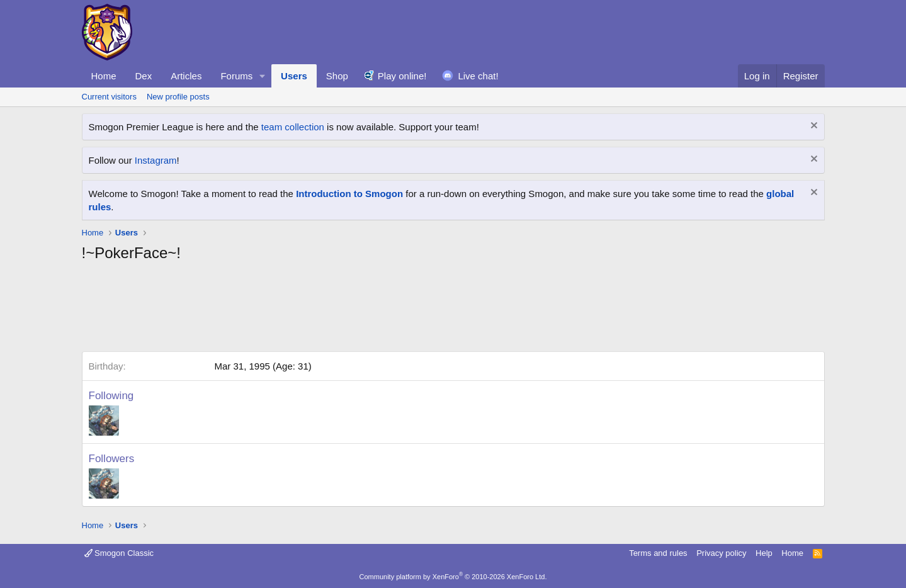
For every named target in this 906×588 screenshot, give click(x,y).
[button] (263, 76)
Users (294, 76)
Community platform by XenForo (453, 577)
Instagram (156, 160)
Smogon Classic (119, 553)
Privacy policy (721, 553)
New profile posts (178, 97)
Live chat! (478, 76)
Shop (337, 76)
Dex (144, 76)
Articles (186, 76)
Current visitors (109, 97)
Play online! (402, 76)
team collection (293, 127)
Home (104, 76)
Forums (236, 76)
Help (764, 553)
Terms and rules (658, 553)
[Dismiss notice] (813, 127)
